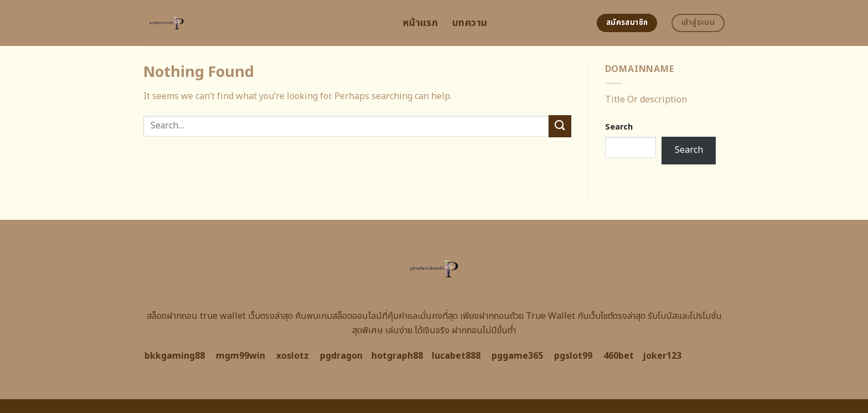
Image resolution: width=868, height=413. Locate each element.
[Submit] (560, 126)
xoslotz (293, 356)
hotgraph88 (397, 356)
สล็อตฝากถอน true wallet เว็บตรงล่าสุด (220, 316)
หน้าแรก (420, 23)
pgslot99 (573, 356)
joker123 (662, 356)
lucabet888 (456, 356)
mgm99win (241, 356)
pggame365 (517, 356)
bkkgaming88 (175, 356)
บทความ (470, 23)
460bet (619, 356)
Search (619, 127)
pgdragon (341, 356)
